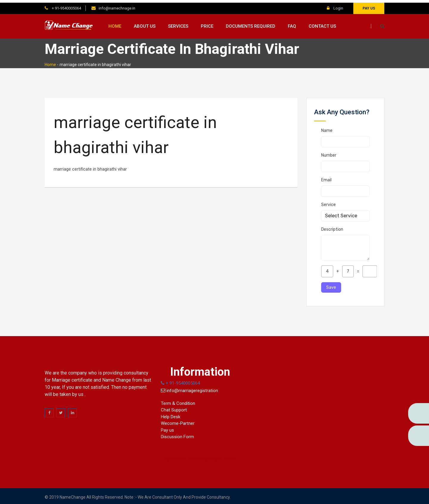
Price (207, 24)
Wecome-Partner (178, 421)
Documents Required (251, 24)
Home (115, 24)
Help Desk (171, 414)
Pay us (369, 6)
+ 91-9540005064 (66, 6)
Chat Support (174, 408)
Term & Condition (178, 401)
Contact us (322, 24)
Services (178, 24)
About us (145, 24)
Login (335, 6)
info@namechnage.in (117, 6)
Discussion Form (177, 434)
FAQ (292, 24)
